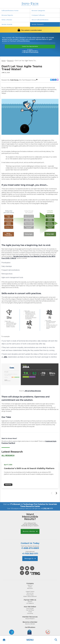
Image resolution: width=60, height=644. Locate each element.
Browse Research (30, 619)
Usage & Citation (30, 592)
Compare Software (38, 15)
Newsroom (30, 588)
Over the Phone (30, 610)
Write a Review (7, 20)
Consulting (30, 613)
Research (10, 61)
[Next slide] (56, 493)
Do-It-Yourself (30, 609)
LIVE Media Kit (30, 603)
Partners (30, 602)
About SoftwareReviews (40, 20)
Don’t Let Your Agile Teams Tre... (26, 61)
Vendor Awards (7, 24)
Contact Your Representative (30, 46)
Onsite (30, 612)
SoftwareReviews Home (10, 11)
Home (4, 61)
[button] (30, 640)
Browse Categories (38, 11)
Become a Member (30, 531)
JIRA (5, 357)
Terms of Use (30, 593)
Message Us (30, 558)
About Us (30, 585)
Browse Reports (7, 15)
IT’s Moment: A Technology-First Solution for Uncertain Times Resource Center (33, 505)
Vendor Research (38, 24)
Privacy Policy (30, 595)
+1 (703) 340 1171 (47, 509)
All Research (8, 456)
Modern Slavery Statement (30, 596)
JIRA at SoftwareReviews (33, 391)
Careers (30, 587)
